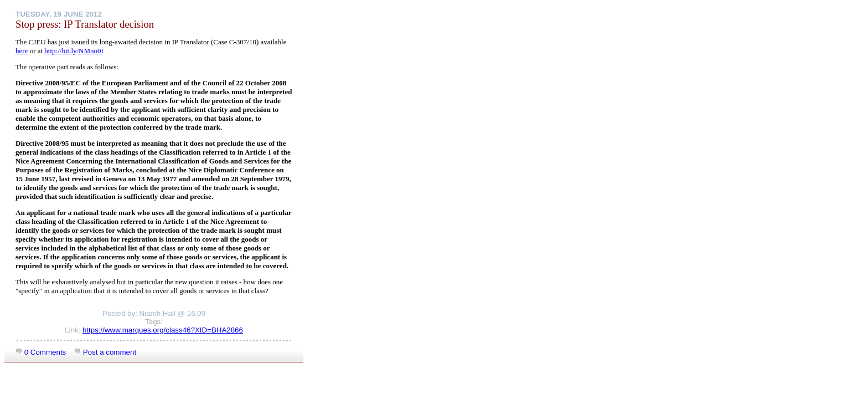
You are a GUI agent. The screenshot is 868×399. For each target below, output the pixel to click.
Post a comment (105, 352)
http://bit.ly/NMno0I (74, 51)
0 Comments (41, 352)
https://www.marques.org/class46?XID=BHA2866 (163, 330)
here (22, 51)
